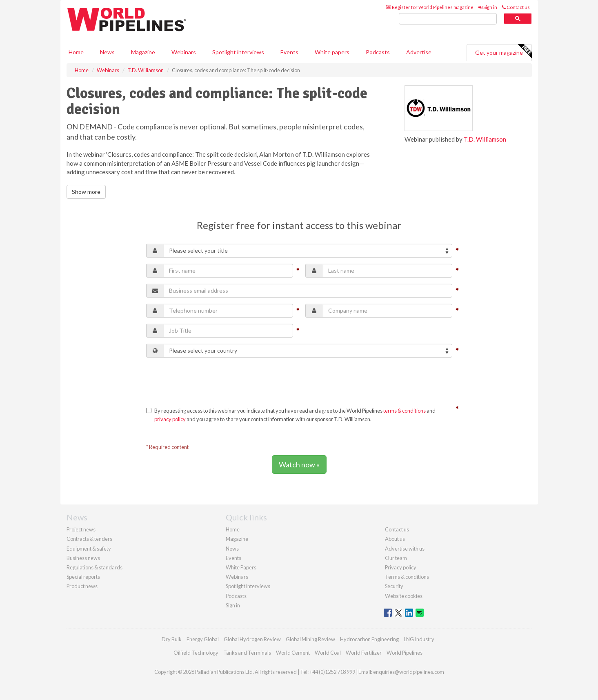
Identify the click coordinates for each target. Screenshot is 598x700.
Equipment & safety (89, 549)
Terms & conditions (407, 577)
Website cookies (404, 596)
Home (76, 52)
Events (289, 52)
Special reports (83, 577)
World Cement (293, 653)
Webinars (184, 52)
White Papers (241, 567)
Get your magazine (503, 51)
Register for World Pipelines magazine (430, 7)
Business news (83, 558)
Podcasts (378, 52)
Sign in (488, 7)
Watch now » (299, 464)
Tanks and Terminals (247, 653)
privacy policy (170, 419)
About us (395, 539)
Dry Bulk (172, 639)
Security (394, 586)
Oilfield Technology (196, 653)
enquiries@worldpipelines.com (409, 672)
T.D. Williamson (485, 139)
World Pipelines (405, 653)
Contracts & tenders (89, 539)
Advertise (419, 52)
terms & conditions (405, 411)
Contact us (516, 7)
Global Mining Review (310, 639)
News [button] (107, 52)
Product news (82, 586)
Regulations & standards (94, 567)
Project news (81, 529)
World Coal (328, 653)
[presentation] (208, 380)
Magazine (143, 52)
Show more (86, 192)
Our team (396, 558)
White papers (332, 52)
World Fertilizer (364, 653)
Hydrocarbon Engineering (369, 639)
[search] (448, 19)
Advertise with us (405, 549)
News (232, 549)
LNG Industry (419, 639)
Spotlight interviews (238, 52)
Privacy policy (401, 567)
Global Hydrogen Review (252, 639)
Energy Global (203, 639)
